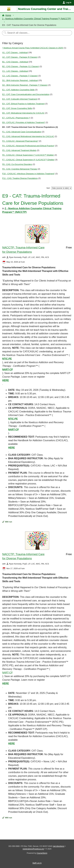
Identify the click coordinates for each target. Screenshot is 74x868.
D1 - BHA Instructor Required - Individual (20, 80)
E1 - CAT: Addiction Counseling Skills (18, 90)
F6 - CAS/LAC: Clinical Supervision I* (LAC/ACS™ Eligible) (28, 155)
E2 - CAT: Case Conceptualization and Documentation (26, 94)
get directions (59, 846)
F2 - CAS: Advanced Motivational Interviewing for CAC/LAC (28, 136)
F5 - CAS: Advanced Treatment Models (19, 150)
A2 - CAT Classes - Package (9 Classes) (20, 57)
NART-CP (8, 370)
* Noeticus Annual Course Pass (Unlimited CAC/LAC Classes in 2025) (33, 48)
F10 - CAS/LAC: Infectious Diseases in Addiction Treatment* (28, 174)
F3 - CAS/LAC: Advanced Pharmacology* (20, 141)
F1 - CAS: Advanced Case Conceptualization (22, 132)
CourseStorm (42, 853)
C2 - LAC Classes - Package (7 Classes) (20, 76)
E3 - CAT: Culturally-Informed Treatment (20, 99)
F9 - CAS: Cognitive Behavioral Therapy (20, 169)
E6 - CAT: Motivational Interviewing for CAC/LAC (23, 113)
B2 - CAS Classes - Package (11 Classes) (21, 66)
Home (8, 15)
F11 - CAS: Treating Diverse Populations (20, 178)
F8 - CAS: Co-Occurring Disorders (17, 164)
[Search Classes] (35, 33)
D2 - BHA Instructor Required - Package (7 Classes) (25, 85)
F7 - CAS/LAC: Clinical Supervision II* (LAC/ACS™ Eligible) (28, 160)
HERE (6, 380)
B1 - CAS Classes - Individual (15, 62)
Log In (69, 3)
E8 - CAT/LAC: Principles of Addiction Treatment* (24, 122)
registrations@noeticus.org (33, 849)
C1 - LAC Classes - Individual (15, 71)
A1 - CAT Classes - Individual (15, 52)
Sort (48, 188)
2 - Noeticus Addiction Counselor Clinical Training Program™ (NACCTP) (36, 19)
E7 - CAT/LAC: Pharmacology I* (16, 118)
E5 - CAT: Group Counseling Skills (17, 108)
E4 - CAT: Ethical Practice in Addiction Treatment (23, 104)
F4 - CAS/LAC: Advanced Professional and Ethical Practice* (28, 146)
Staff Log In (37, 863)
